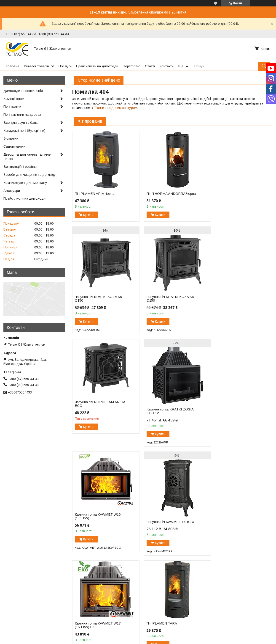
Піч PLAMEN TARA (90, 528)
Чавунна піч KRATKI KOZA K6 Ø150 (98, 315)
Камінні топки (14, 99)
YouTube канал (220, 605)
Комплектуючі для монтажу (25, 183)
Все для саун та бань (21, 122)
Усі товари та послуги (253, 579)
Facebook (216, 609)
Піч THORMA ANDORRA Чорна (167, 194)
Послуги (65, 66)
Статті (150, 66)
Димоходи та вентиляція (23, 91)
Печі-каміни (12, 106)
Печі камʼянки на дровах (22, 114)
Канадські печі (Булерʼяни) (24, 131)
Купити (88, 215)
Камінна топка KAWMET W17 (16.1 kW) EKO (234, 421)
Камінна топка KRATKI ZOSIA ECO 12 (235, 315)
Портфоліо (132, 66)
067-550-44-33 (152, 614)
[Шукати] (264, 66)
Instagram (216, 614)
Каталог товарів (36, 66)
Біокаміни (11, 138)
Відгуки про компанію (89, 609)
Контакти (166, 66)
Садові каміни (14, 146)
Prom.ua (160, 636)
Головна (12, 66)
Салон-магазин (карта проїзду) (164, 609)
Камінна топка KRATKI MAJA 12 (234, 537)
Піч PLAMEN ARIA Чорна (95, 194)
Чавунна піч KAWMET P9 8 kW (167, 426)
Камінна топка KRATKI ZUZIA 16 (166, 537)
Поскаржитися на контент (137, 640)
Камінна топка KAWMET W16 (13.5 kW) (98, 421)
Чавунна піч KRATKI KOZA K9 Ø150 (235, 203)
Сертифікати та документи (25, 614)
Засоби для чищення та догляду (30, 175)
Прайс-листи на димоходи (97, 66)
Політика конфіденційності (173, 640)
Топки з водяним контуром (116, 108)
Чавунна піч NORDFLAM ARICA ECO (162, 308)
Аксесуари (12, 191)
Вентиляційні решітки (20, 167)
